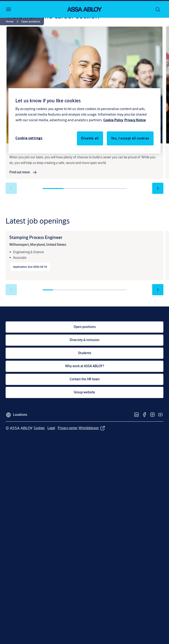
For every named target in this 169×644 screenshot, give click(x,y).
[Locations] (16, 413)
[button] (31, 21)
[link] (13, 21)
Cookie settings (29, 138)
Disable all (90, 138)
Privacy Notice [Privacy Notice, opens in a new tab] (135, 120)
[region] (84, 121)
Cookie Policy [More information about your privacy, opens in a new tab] (113, 120)
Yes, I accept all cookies (130, 138)
